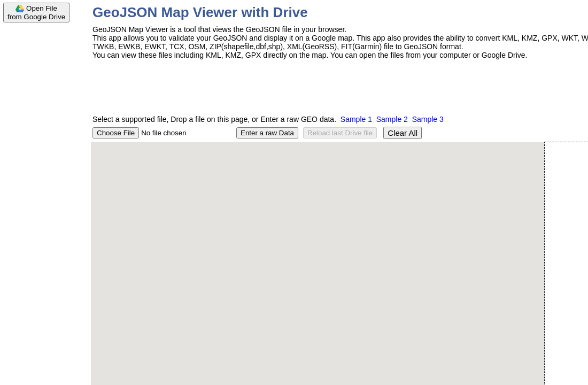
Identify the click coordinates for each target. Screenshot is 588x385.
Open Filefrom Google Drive (36, 13)
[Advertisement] (43, 188)
